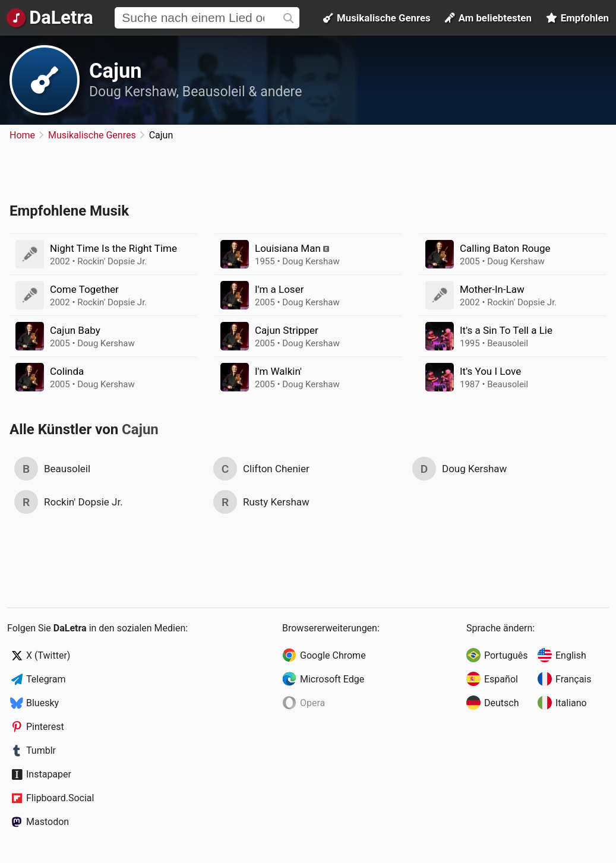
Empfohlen (577, 18)
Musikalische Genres (377, 18)
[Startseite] (49, 18)
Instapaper (49, 774)
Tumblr (41, 750)
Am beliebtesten (488, 18)
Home (22, 135)
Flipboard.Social (60, 798)
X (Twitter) (48, 655)
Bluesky (42, 703)
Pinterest (45, 727)
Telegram (46, 679)
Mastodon (48, 822)
